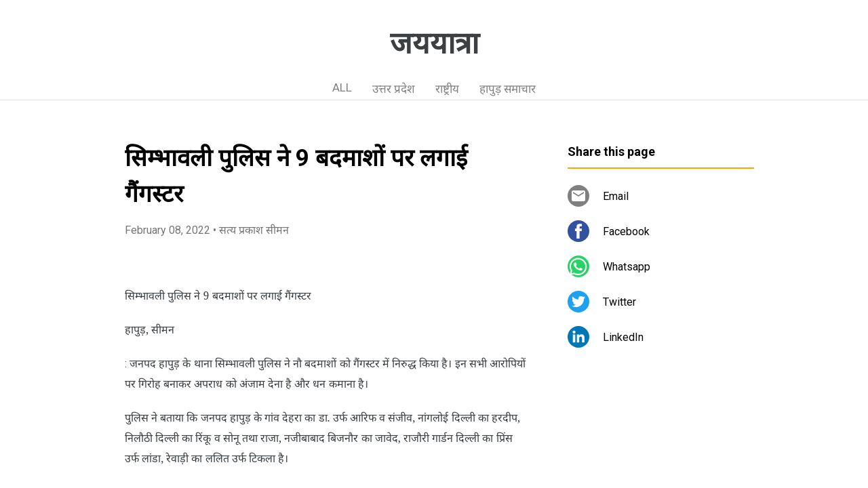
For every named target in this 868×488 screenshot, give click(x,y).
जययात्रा (434, 43)
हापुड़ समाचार (508, 89)
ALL (342, 87)
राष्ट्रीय (447, 89)
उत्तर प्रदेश (394, 89)
